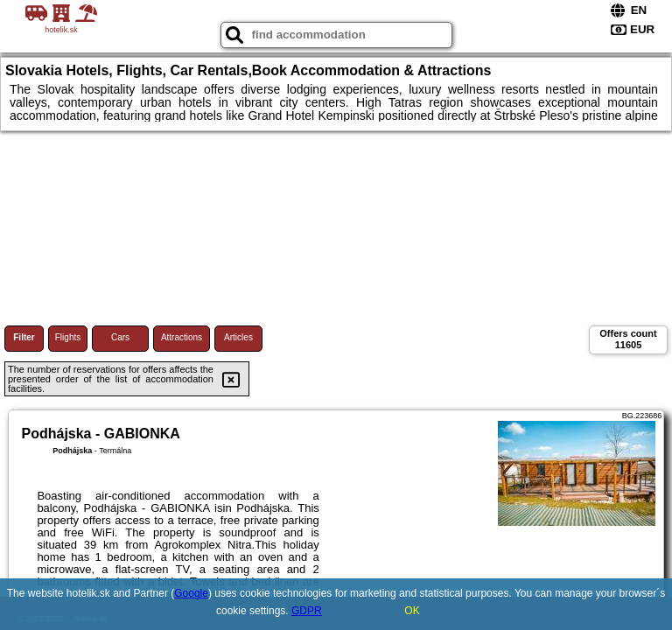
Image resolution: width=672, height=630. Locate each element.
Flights (68, 337)
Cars (120, 337)
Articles (238, 337)
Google (191, 593)
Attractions (182, 337)
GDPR (307, 611)
